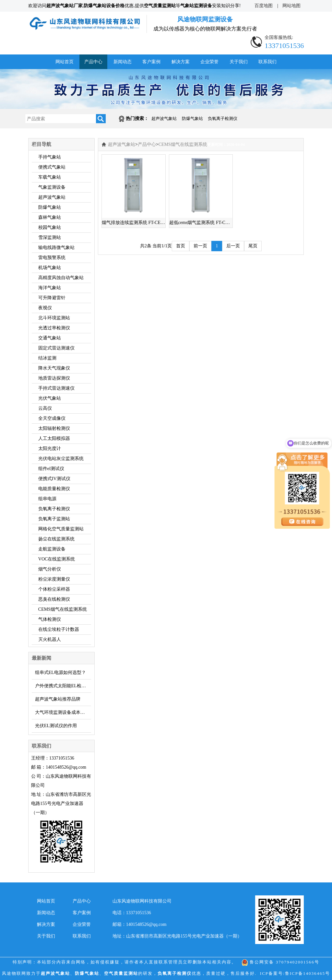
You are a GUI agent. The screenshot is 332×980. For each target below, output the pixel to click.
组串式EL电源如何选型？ (60, 673)
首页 (181, 246)
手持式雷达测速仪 (56, 388)
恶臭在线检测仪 (54, 599)
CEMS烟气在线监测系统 (63, 609)
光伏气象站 (50, 398)
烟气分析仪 (50, 569)
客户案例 (151, 62)
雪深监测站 (50, 237)
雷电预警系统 (52, 258)
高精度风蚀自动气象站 (61, 278)
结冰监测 (47, 358)
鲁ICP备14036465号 (308, 973)
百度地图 (264, 6)
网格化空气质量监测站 (61, 529)
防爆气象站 (192, 118)
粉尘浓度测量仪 (54, 579)
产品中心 (93, 62)
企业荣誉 (209, 62)
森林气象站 (50, 217)
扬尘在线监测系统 (56, 539)
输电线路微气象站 (56, 248)
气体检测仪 (50, 619)
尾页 (253, 246)
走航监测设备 (52, 549)
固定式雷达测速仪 (56, 348)
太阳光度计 (50, 449)
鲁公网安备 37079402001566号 (280, 962)
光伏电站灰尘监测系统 (61, 459)
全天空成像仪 (52, 418)
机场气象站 (50, 268)
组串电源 (47, 499)
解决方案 (181, 62)
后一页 (233, 246)
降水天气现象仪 (54, 368)
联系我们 (267, 62)
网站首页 (65, 62)
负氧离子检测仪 (223, 118)
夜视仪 (45, 308)
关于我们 (239, 62)
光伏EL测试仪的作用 (56, 726)
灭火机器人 (50, 639)
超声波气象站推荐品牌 (58, 699)
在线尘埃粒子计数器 (59, 629)
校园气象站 (50, 227)
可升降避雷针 (52, 298)
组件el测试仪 (51, 469)
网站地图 (291, 6)
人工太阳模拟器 (54, 438)
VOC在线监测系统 (57, 559)
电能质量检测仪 (54, 489)
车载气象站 (50, 177)
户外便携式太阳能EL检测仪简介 (63, 686)
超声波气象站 (164, 118)
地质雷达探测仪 (54, 378)
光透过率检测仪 (54, 328)
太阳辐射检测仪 (54, 428)
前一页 (200, 246)
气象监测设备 (52, 187)
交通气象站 (50, 338)
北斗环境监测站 (54, 318)
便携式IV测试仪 (54, 479)
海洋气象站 (50, 288)
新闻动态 (123, 62)
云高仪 (45, 408)
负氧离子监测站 (54, 519)
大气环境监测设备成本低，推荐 (63, 712)
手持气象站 (50, 157)
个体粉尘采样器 (54, 589)
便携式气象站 (52, 167)
